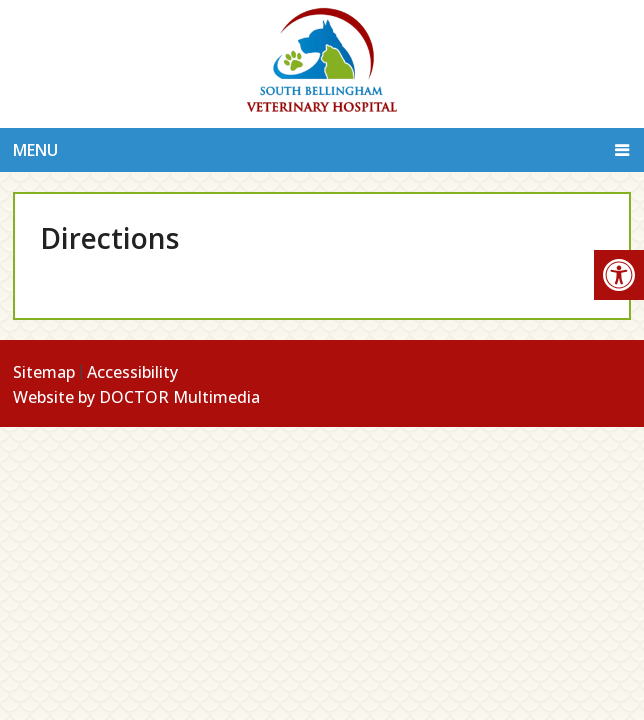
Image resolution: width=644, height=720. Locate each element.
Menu (35, 150)
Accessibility (132, 372)
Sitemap (44, 372)
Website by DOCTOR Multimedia (136, 397)
